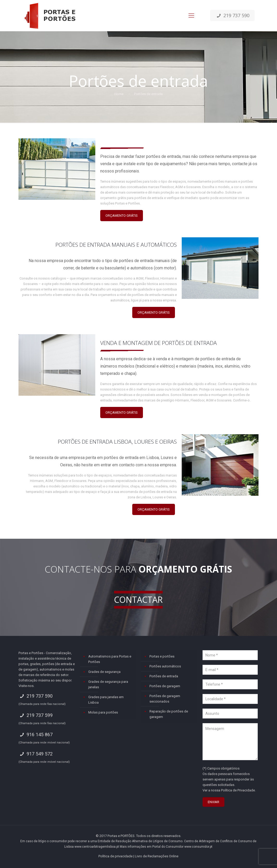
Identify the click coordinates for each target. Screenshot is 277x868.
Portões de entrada (164, 676)
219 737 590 (232, 15)
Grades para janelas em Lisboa (106, 700)
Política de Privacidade (238, 790)
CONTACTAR (138, 600)
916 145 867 (35, 734)
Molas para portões (103, 712)
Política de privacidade (115, 856)
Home (119, 94)
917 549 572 (35, 754)
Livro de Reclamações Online (157, 856)
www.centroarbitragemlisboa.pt (97, 847)
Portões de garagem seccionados (165, 699)
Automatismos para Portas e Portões (110, 659)
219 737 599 (35, 715)
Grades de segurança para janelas (108, 684)
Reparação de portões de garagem (169, 714)
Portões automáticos (165, 666)
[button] (10, 858)
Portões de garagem (165, 686)
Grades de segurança (104, 672)
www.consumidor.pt (198, 847)
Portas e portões (162, 656)
